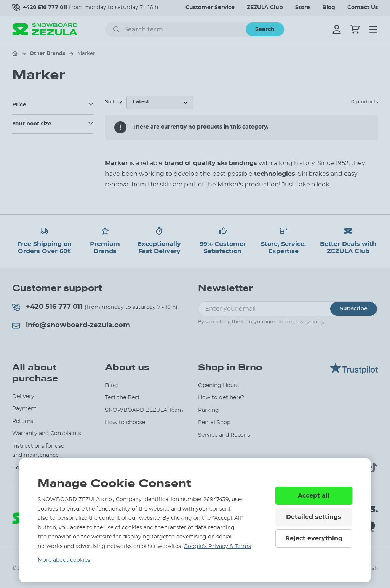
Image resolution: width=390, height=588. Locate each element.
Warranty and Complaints (47, 434)
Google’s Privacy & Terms (217, 546)
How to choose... (127, 423)
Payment (24, 409)
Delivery (23, 397)
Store (303, 8)
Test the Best (122, 398)
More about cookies (64, 560)
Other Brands (47, 54)
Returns (23, 421)
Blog (329, 8)
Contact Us (363, 8)
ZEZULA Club (265, 8)
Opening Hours (218, 386)
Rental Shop (214, 423)
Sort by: (114, 102)
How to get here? (221, 398)
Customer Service (210, 8)
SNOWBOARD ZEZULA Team (144, 410)
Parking (209, 410)
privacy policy (309, 322)
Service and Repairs (224, 435)
